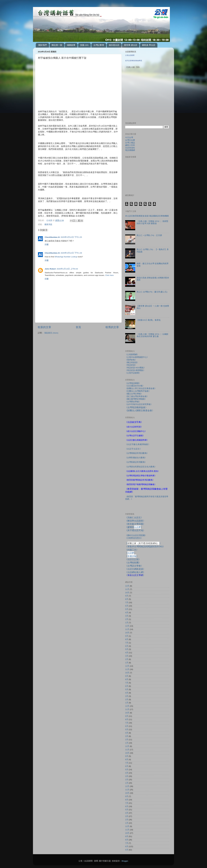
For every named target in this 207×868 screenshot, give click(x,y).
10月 (127, 593)
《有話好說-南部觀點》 (135, 370)
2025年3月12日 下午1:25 (71, 237)
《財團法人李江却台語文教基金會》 (141, 388)
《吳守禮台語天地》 (135, 530)
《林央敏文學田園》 (135, 524)
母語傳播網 (130, 150)
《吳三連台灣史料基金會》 (137, 396)
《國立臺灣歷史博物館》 (136, 399)
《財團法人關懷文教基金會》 (140, 410)
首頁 (78, 327)
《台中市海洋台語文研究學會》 (139, 404)
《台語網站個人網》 (135, 572)
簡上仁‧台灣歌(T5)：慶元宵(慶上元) (152, 292)
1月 (127, 623)
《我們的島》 (131, 360)
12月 (127, 586)
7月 (127, 603)
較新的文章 (44, 327)
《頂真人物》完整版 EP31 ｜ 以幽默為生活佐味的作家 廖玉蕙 (152, 335)
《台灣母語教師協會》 (136, 407)
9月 (127, 596)
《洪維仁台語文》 (134, 518)
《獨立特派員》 (132, 362)
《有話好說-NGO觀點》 (135, 368)
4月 (127, 613)
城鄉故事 (71, 45)
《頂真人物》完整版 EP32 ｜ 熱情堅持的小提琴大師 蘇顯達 (152, 222)
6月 (127, 606)
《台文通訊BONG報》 (135, 386)
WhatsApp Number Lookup (66, 257)
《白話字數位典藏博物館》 (138, 444)
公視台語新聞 (130, 55)
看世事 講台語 (131, 45)
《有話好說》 (131, 365)
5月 (127, 609)
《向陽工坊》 (132, 550)
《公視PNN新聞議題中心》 (137, 357)
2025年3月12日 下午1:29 (71, 253)
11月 (127, 589)
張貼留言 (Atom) (51, 333)
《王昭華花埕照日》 (134, 538)
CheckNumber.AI (52, 237)
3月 (127, 616)
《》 (131, 553)
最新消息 (48, 224)
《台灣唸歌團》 (133, 563)
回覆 (47, 245)
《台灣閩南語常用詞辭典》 (137, 453)
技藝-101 (84, 45)
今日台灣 (129, 138)
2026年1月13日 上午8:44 (67, 269)
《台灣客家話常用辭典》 (136, 462)
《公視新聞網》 (132, 355)
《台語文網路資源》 (135, 569)
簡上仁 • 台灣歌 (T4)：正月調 (149, 235)
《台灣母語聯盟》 (133, 383)
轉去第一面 (57, 45)
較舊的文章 (112, 327)
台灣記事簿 (99, 45)
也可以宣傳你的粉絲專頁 (134, 61)
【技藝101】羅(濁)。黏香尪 (149, 320)
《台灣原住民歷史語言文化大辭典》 (141, 467)
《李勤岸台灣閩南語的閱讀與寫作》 (145, 546)
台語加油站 (130, 148)
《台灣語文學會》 (134, 566)
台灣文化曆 (130, 140)
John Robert (50, 269)
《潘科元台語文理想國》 (136, 535)
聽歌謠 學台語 (149, 45)
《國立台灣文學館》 (134, 394)
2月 (127, 619)
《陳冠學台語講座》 (135, 521)
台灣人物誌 (130, 143)
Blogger (125, 861)
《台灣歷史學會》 (133, 402)
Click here (109, 275)
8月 (127, 599)
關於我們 (43, 45)
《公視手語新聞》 (133, 373)
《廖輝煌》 (134, 527)
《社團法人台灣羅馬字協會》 (138, 391)
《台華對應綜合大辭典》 (136, 458)
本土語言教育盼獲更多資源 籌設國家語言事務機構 (147, 216)
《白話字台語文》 (134, 449)
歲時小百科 (130, 145)
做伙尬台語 (114, 45)
